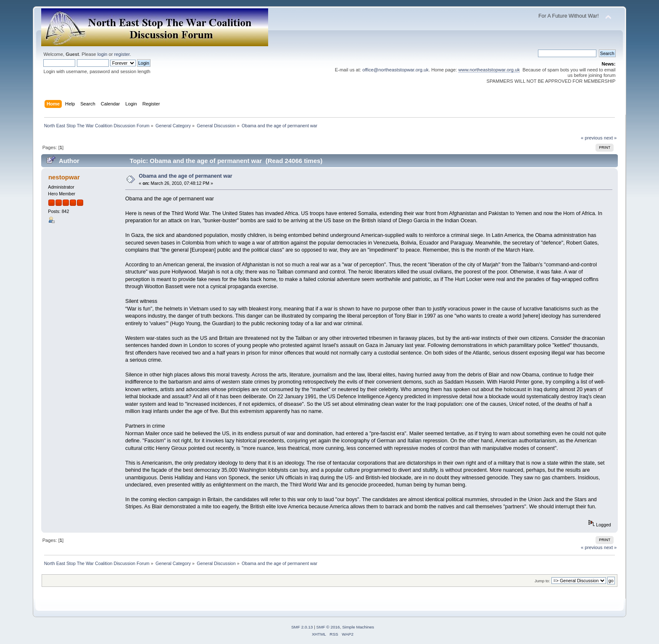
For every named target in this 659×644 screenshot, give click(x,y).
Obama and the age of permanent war (185, 176)
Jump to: (542, 581)
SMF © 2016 (328, 627)
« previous (592, 138)
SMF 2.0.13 (302, 627)
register (122, 54)
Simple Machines (358, 627)
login (103, 54)
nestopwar (64, 177)
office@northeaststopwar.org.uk (395, 70)
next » (610, 138)
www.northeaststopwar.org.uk (489, 70)
